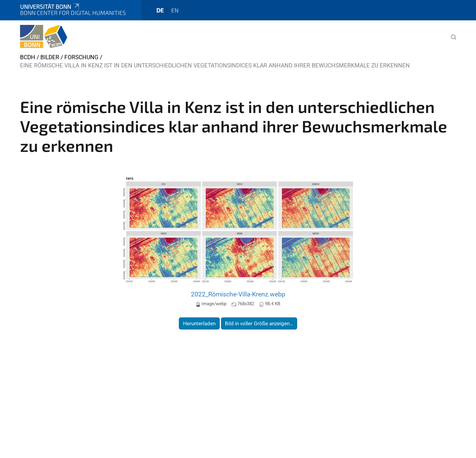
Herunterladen (199, 323)
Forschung (81, 57)
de (160, 10)
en (175, 10)
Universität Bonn (50, 7)
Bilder (50, 57)
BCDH (28, 57)
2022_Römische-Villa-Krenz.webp (238, 294)
